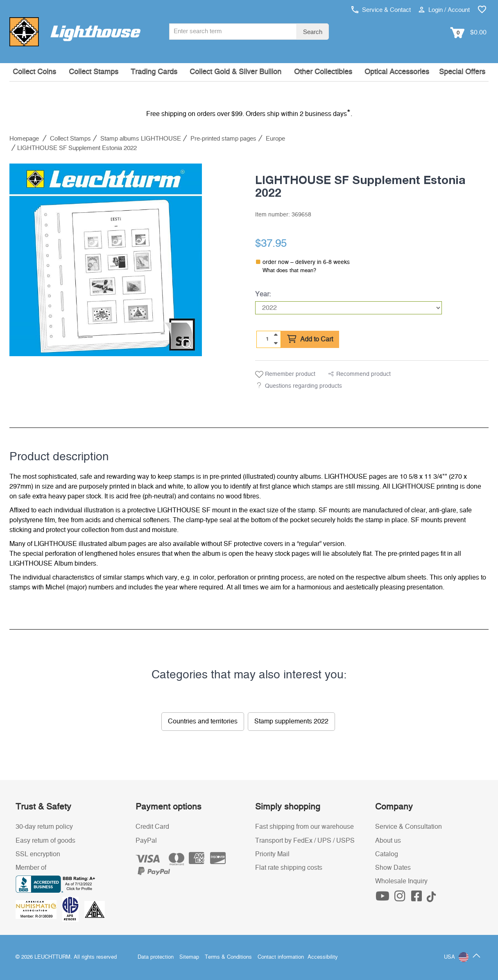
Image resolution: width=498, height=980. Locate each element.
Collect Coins (34, 72)
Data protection (156, 957)
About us (388, 841)
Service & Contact (381, 10)
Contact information (281, 957)
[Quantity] (267, 339)
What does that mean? (289, 271)
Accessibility (323, 957)
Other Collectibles (323, 72)
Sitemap (189, 957)
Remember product (285, 375)
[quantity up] (276, 335)
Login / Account (444, 10)
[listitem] (106, 260)
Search (313, 32)
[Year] (349, 308)
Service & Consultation (409, 827)
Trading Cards (154, 72)
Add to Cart (310, 339)
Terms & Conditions (228, 957)
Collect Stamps (94, 72)
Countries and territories (203, 721)
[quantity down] (276, 343)
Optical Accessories (397, 72)
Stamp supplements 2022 (291, 721)
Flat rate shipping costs (289, 868)
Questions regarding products (303, 386)
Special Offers (462, 72)
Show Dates (393, 868)
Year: (263, 294)
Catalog (387, 854)
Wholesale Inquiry (401, 881)
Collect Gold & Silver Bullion (235, 72)
